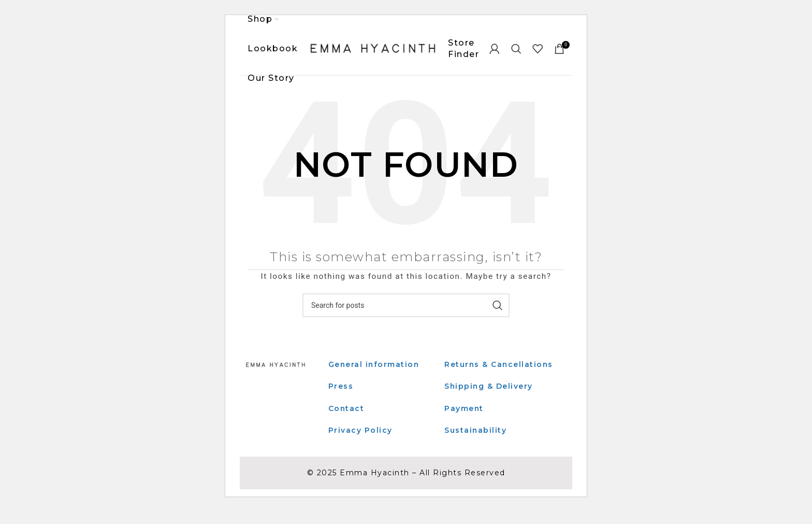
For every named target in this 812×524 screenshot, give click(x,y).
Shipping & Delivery (489, 399)
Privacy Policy (360, 431)
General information (375, 365)
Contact (347, 409)
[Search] (517, 49)
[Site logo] (373, 49)
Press (341, 387)
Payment (464, 421)
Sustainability (476, 443)
